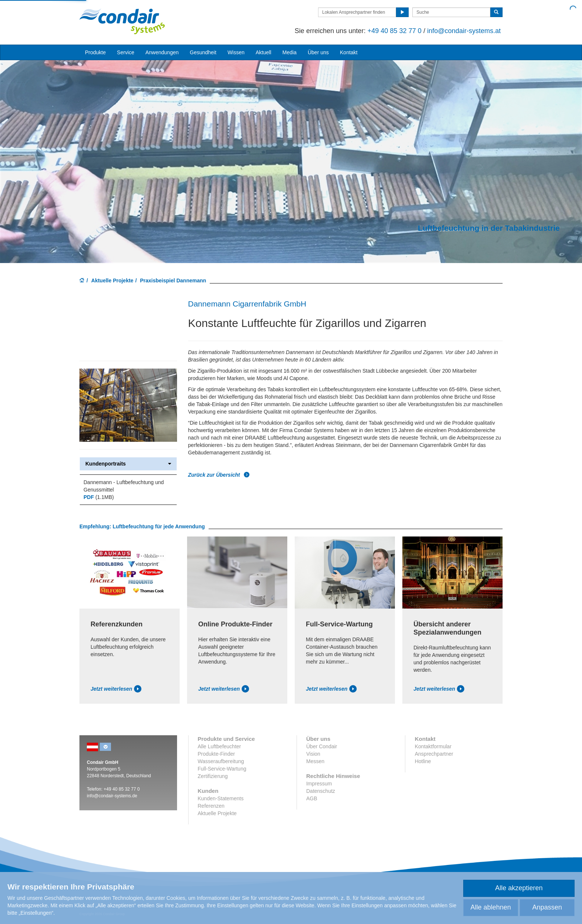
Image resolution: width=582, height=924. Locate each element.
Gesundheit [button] (203, 52)
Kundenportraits (128, 464)
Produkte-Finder (216, 754)
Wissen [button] (236, 52)
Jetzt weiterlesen (116, 689)
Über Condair (322, 746)
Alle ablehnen (491, 907)
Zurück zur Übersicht (219, 475)
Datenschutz (321, 791)
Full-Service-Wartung (222, 769)
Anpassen (547, 907)
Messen (315, 761)
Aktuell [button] (264, 52)
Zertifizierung (213, 776)
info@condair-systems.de (112, 796)
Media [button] (290, 52)
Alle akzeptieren (519, 888)
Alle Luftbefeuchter (220, 746)
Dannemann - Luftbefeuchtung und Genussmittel (124, 486)
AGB (312, 798)
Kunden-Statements (221, 798)
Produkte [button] (95, 52)
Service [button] (126, 52)
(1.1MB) (99, 497)
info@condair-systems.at (464, 31)
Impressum (319, 784)
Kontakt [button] (349, 52)
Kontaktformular (433, 746)
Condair (122, 21)
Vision (313, 754)
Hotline (423, 761)
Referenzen (211, 806)
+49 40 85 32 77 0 (395, 31)
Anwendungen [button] (162, 52)
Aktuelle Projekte (112, 281)
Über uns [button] (318, 52)
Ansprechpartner (434, 754)
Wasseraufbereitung (221, 761)
